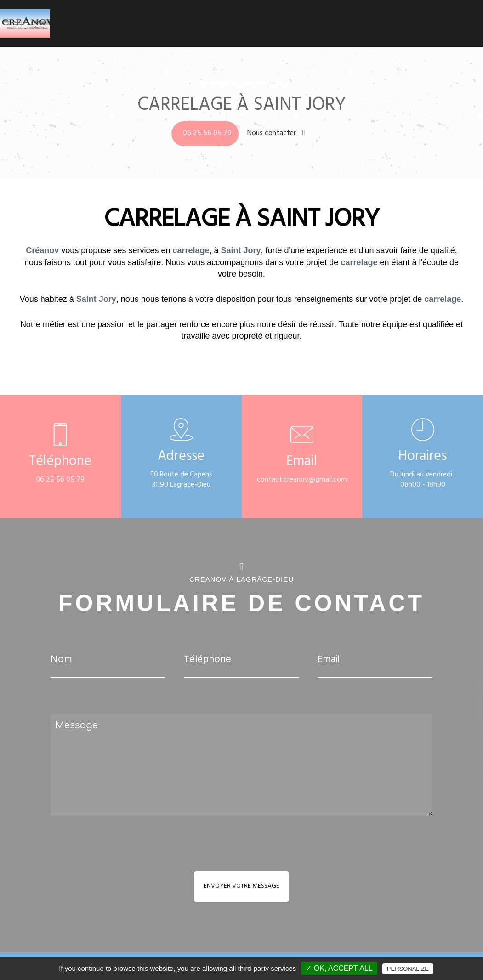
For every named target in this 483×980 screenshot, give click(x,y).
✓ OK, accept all (339, 968)
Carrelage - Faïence (372, 18)
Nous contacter (276, 134)
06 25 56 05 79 (207, 134)
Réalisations (423, 18)
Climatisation (273, 18)
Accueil (237, 18)
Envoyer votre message (241, 887)
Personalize (408, 969)
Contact (459, 18)
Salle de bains (318, 18)
